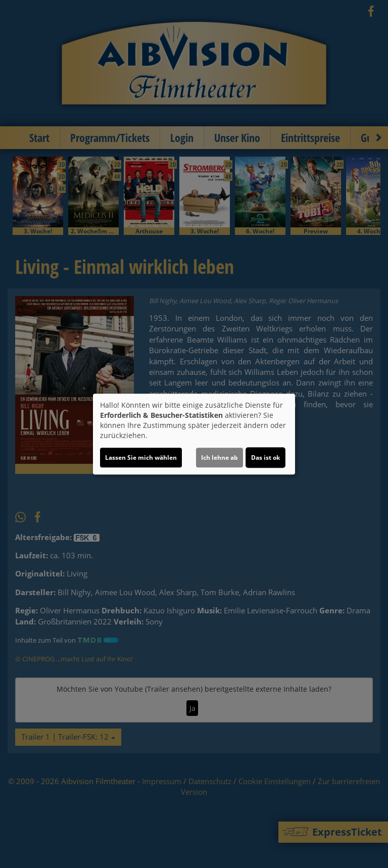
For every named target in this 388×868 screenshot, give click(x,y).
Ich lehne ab (220, 457)
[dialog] (194, 434)
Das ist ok (265, 457)
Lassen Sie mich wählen (141, 457)
